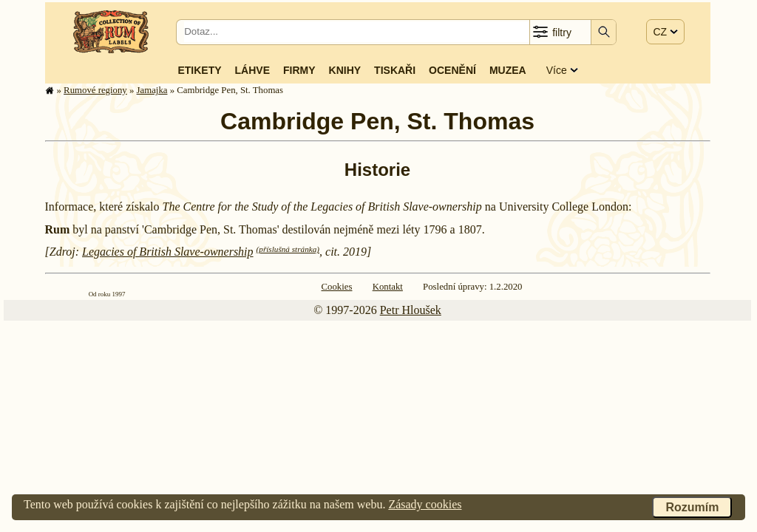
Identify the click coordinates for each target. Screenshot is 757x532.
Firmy (299, 70)
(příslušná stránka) (288, 249)
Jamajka (152, 90)
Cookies (337, 287)
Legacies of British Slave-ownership (168, 252)
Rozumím (692, 507)
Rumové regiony (95, 90)
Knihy (345, 70)
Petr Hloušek (411, 310)
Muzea (508, 70)
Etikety (199, 70)
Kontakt (388, 287)
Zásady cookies (425, 504)
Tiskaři (395, 70)
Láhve (252, 70)
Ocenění (452, 70)
